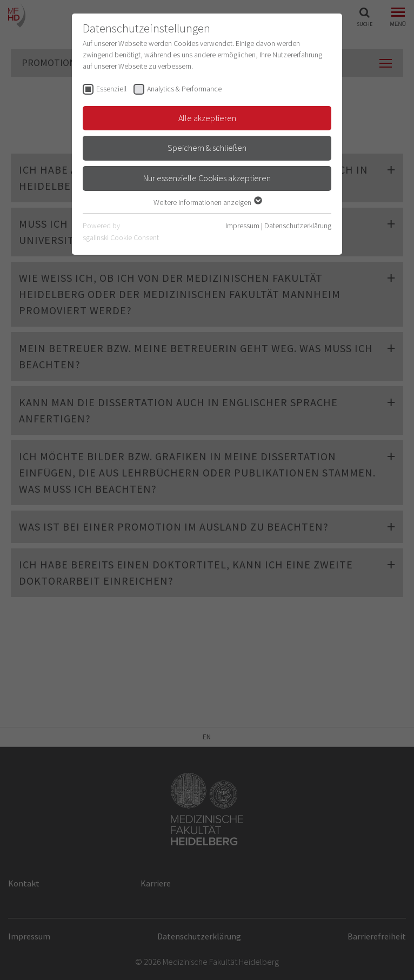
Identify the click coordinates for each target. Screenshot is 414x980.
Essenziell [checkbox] (111, 89)
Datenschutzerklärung (298, 226)
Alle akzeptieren (207, 118)
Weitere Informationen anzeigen (207, 202)
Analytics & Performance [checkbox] (184, 89)
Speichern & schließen (207, 148)
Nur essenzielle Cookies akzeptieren (207, 178)
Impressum (242, 226)
